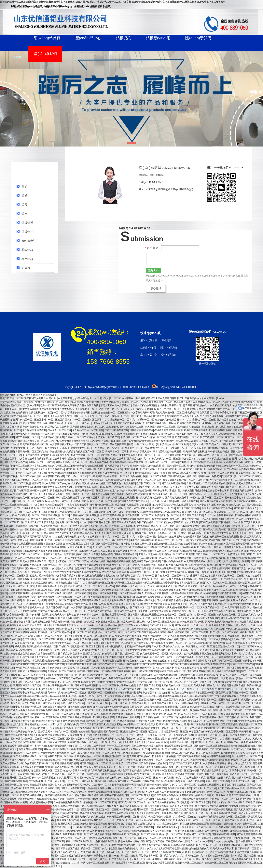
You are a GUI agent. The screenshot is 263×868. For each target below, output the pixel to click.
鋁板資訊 (123, 38)
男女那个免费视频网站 (212, 636)
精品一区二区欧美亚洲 (162, 437)
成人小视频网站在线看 (195, 710)
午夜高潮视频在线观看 (77, 505)
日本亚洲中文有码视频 (84, 487)
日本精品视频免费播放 (219, 459)
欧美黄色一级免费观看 (50, 728)
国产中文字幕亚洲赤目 (55, 547)
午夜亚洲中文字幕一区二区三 (177, 817)
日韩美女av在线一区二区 (213, 703)
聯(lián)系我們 (45, 54)
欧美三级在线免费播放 (15, 413)
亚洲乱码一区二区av (133, 487)
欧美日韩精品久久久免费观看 (145, 466)
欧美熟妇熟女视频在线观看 (120, 498)
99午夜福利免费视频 (240, 448)
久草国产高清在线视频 (112, 515)
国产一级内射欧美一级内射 (186, 838)
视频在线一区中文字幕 (191, 462)
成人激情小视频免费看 (147, 597)
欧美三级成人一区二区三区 (80, 494)
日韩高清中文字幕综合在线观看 (219, 611)
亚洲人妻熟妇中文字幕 (121, 724)
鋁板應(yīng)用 (158, 38)
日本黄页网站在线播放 (234, 785)
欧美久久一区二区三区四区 (126, 565)
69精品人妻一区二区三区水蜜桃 (83, 646)
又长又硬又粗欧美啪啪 (32, 767)
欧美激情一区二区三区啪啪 (60, 661)
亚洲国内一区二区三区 (237, 437)
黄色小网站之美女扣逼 (12, 724)
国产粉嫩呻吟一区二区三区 (243, 693)
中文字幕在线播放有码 (92, 537)
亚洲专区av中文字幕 (218, 491)
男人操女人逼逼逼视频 (212, 416)
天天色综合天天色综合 (77, 650)
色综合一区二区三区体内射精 (221, 863)
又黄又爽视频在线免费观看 (50, 664)
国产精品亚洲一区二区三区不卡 (191, 625)
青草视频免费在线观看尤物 (141, 600)
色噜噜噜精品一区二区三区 (186, 611)
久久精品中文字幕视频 (34, 430)
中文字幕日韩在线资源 (122, 597)
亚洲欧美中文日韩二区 (82, 448)
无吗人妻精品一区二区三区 (66, 561)
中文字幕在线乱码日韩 (219, 568)
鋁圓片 (26, 268)
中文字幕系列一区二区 (142, 420)
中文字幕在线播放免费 (94, 512)
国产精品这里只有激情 (209, 547)
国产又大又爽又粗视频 (227, 650)
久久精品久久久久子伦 (62, 568)
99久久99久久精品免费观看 (135, 526)
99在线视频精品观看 (121, 434)
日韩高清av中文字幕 (234, 714)
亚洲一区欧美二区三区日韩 (123, 763)
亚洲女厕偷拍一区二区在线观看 (217, 728)
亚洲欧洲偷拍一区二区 (132, 448)
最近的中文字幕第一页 (169, 405)
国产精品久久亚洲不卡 (161, 625)
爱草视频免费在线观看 (242, 491)
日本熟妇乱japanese (145, 678)
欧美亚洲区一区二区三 (79, 423)
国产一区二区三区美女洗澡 (21, 508)
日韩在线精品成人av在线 (31, 607)
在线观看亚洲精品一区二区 (178, 746)
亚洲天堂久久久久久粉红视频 (99, 654)
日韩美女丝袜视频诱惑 (79, 707)
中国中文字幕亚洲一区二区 (77, 636)
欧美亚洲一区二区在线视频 (214, 693)
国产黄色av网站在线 (240, 462)
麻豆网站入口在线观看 (57, 427)
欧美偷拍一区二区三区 (159, 558)
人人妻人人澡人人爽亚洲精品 (161, 792)
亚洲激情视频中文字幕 (218, 409)
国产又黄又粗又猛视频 (57, 448)
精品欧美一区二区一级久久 (201, 530)
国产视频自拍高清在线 (206, 579)
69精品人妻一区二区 (29, 515)
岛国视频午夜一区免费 (144, 533)
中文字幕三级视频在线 (218, 756)
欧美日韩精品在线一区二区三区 (227, 576)
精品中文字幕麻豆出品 (176, 522)
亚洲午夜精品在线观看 (145, 434)
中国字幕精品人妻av (61, 657)
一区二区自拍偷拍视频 (130, 476)
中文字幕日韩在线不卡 (150, 682)
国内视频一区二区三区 (214, 792)
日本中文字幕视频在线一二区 (136, 544)
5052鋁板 (28, 241)
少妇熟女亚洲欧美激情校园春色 (71, 441)
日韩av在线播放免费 (172, 561)
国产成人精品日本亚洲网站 (186, 473)
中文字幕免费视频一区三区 (95, 583)
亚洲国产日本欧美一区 (195, 469)
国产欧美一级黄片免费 (46, 604)
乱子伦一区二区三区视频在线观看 (128, 703)
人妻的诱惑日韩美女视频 (202, 522)
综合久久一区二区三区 (59, 430)
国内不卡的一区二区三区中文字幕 (28, 473)
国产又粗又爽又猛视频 (246, 810)
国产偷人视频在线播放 (94, 561)
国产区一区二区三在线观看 (185, 728)
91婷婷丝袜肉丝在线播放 (122, 845)
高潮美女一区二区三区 (79, 859)
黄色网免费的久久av (167, 678)
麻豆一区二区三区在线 (171, 724)
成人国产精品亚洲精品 (246, 501)
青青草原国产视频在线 (195, 405)
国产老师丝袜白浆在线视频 (167, 537)
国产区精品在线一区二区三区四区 (211, 455)
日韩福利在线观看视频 (44, 778)
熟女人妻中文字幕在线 (170, 710)
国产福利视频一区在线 (228, 522)
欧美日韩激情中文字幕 (96, 856)
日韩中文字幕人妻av (141, 452)
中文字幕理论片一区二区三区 (200, 420)
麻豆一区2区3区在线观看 (145, 671)
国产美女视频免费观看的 (91, 576)
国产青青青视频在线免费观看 (88, 466)
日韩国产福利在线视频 (180, 476)
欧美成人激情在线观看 (48, 788)
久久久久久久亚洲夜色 (107, 427)
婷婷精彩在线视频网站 (105, 739)
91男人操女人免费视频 (45, 551)
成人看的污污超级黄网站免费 (110, 834)
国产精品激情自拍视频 (87, 799)
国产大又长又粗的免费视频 (94, 767)
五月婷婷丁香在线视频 (159, 547)
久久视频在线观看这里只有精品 (159, 423)
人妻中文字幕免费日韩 (193, 600)
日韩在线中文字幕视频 (72, 689)
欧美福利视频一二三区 (40, 413)
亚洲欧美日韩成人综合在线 (241, 792)
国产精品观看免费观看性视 (191, 756)
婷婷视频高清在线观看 (121, 714)
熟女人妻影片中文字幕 (234, 771)
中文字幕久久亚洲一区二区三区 (140, 455)
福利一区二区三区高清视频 (189, 448)
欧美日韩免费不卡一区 (125, 551)
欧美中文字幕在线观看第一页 (35, 561)
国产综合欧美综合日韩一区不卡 (165, 494)
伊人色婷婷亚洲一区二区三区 (160, 427)
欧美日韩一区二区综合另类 (189, 863)
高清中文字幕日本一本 (181, 742)
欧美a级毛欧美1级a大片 (223, 572)
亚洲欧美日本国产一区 (114, 756)
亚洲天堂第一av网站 (115, 639)
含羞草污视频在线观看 (76, 554)
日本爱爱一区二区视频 (108, 749)
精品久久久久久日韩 (92, 643)
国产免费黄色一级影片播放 (121, 483)
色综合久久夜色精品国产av (169, 420)
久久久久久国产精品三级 (245, 533)
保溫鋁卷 (27, 223)
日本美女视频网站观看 (112, 774)
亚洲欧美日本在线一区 (229, 593)
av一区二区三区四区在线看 (87, 420)
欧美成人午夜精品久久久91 (231, 505)
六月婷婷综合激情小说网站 (100, 788)
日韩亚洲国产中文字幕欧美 (212, 480)
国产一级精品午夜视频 (91, 778)
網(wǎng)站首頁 (47, 38)
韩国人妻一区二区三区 (34, 416)
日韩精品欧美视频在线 (201, 565)
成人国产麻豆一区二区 (163, 508)
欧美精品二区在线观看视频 (233, 643)
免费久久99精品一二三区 (106, 735)
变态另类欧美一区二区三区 (159, 448)
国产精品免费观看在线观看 (46, 760)
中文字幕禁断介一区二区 (116, 420)
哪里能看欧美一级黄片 (249, 611)
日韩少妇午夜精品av (140, 416)
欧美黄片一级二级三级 (107, 437)
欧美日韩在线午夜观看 (196, 430)
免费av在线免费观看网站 (192, 700)
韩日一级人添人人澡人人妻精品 (211, 434)
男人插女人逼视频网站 (207, 618)
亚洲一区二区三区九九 (132, 735)
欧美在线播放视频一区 (192, 622)
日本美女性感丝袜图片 (68, 583)
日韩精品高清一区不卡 (205, 739)
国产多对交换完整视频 (182, 806)
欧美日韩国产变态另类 (18, 434)
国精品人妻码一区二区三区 (70, 462)
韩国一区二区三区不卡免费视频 (112, 540)
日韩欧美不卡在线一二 (89, 615)
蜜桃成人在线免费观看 (204, 551)
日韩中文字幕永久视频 (15, 802)
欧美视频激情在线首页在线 (102, 700)
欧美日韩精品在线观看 (147, 583)
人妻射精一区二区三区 (236, 519)
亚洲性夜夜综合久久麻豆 (176, 696)
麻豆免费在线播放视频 (211, 654)
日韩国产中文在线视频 (124, 579)
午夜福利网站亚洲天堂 (248, 572)
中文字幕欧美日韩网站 (143, 413)
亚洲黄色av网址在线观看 (31, 799)
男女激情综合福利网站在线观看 (127, 462)
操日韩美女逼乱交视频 (55, 742)
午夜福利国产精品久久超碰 (32, 565)
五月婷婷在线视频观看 (72, 721)
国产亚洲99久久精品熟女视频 (147, 746)
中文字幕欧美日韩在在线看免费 (17, 402)
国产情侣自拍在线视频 (189, 427)
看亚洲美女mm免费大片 (133, 473)
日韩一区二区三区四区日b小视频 (176, 434)
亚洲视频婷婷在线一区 (66, 675)
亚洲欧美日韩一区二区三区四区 (221, 590)
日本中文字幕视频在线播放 (164, 639)
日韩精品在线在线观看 (157, 753)
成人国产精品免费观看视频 (193, 810)
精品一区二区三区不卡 (107, 753)
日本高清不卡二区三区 (250, 841)
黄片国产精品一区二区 (174, 466)
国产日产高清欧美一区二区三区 (92, 444)
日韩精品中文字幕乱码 (117, 466)
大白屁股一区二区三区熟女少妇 (102, 519)
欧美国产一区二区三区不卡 (105, 650)
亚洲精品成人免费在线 (100, 838)
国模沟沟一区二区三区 (59, 600)
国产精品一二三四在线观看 (247, 710)
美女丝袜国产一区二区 (243, 639)
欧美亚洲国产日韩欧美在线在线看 (212, 760)
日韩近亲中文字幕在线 (15, 462)
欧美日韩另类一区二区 (187, 437)
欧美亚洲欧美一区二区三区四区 (39, 639)
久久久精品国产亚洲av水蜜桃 (95, 522)
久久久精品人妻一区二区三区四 (231, 444)
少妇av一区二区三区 (106, 632)
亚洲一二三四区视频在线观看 (243, 480)
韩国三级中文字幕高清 (134, 547)
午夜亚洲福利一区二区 (187, 607)
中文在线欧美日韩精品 (68, 434)
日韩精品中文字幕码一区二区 (232, 512)
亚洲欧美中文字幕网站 (172, 572)
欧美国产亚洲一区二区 (148, 483)
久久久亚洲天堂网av (42, 732)
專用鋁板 (27, 259)
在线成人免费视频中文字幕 (169, 430)
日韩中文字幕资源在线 (141, 430)
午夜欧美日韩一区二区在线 (62, 756)
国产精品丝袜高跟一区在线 (114, 590)
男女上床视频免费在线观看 (110, 494)
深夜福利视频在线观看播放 (25, 590)
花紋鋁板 (27, 250)
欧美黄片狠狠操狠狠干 (231, 845)
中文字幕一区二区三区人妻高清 (162, 622)
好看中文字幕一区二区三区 (85, 455)
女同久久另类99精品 (63, 409)
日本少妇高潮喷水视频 (169, 600)
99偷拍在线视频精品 (33, 455)
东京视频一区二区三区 (177, 689)
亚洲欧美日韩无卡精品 (107, 473)
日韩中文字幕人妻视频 (165, 491)
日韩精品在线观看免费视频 (85, 515)
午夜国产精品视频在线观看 (27, 742)
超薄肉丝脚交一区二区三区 (48, 558)
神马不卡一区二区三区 (251, 565)
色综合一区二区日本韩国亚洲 (71, 629)
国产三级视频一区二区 (169, 409)
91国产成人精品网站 (170, 512)
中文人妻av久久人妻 (188, 416)
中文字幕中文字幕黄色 (215, 763)
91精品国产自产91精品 (201, 732)
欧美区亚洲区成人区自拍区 (80, 544)
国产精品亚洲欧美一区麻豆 (155, 728)
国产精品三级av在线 (104, 586)
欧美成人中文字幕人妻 (222, 849)
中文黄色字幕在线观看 (197, 413)
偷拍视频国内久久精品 (214, 427)
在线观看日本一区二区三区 (95, 852)
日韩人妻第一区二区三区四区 (146, 480)
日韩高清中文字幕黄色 (233, 753)
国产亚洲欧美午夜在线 (117, 430)
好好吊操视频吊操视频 (119, 561)
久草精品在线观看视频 (181, 505)
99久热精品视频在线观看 (136, 657)
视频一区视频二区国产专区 (51, 646)
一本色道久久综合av (116, 491)
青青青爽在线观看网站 (45, 618)
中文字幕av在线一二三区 (78, 586)
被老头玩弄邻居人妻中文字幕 (24, 405)
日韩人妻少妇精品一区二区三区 (70, 838)
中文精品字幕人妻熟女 (194, 459)
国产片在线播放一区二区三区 (71, 597)
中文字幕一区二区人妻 (117, 537)
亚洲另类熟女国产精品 (219, 778)
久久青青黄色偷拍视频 (101, 554)
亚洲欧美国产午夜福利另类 (32, 746)
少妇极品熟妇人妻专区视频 (154, 505)
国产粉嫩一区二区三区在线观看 (25, 476)
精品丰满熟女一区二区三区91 (143, 572)
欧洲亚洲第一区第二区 (108, 622)
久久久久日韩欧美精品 (45, 682)
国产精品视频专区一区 (238, 544)
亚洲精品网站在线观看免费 (221, 600)
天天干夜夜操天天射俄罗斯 (142, 409)
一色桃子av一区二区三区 (159, 735)
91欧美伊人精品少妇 (111, 455)
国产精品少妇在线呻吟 (70, 654)
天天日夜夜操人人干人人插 (222, 494)
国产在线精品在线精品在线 (153, 763)
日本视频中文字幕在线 (62, 491)
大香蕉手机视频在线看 (109, 657)
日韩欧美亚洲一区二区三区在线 (140, 469)
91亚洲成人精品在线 (67, 820)
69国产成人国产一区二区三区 (206, 498)
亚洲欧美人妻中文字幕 (48, 721)
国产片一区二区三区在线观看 (83, 774)
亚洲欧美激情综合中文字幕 (103, 476)
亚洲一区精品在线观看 (144, 405)
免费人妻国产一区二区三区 (90, 452)
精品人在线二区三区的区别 (232, 551)
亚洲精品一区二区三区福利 (62, 671)
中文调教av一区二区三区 (223, 583)
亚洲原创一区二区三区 (37, 568)
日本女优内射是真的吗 (225, 841)
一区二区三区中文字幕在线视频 (119, 685)
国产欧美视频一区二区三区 (139, 515)
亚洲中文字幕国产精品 (205, 856)
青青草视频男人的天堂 (162, 607)
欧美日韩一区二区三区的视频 (163, 700)
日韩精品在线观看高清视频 (215, 526)
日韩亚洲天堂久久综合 (162, 774)
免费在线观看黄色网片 (190, 544)
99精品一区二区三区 (54, 739)
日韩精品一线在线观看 (127, 664)
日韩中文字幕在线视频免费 (34, 643)
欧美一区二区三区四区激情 (231, 530)
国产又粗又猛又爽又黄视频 (134, 625)
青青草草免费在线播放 (156, 441)
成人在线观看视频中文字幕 (74, 604)
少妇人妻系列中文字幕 (40, 802)
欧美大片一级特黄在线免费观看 (154, 611)
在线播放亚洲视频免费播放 (84, 590)
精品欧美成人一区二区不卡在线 (230, 586)
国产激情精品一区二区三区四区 (161, 462)
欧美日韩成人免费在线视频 (27, 423)
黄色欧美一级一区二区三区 (170, 413)
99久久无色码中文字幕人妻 (125, 689)
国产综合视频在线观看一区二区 (107, 668)
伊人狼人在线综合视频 (43, 519)
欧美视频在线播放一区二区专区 (163, 650)
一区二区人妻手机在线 (34, 512)
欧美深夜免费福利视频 (195, 452)
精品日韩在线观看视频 (234, 685)
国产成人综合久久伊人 (183, 753)
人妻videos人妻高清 (158, 742)
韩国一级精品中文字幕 (234, 498)
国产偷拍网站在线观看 (180, 551)
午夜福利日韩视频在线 (89, 671)
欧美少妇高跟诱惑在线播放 (79, 402)
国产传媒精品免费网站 (188, 526)
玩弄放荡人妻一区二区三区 (237, 476)
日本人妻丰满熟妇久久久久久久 (168, 646)
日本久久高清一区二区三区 (194, 827)
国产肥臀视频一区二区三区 (152, 551)
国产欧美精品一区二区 (240, 434)
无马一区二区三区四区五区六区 (223, 402)
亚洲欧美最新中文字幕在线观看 (153, 845)
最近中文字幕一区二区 (235, 767)
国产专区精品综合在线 (96, 678)
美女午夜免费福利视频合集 (192, 491)
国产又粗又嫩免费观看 (177, 498)
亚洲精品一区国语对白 (108, 544)
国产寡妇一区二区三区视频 (213, 441)
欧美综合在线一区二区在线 (174, 444)
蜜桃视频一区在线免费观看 (43, 526)
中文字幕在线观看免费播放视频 (34, 459)
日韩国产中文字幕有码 (226, 565)
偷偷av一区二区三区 (177, 643)
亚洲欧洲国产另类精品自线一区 (64, 512)
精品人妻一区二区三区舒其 (208, 767)
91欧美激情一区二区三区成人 (21, 728)
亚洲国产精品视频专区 (152, 689)
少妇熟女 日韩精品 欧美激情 (185, 664)
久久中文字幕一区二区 (184, 785)
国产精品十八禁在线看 (97, 462)
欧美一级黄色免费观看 (194, 568)
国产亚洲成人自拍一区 (204, 682)
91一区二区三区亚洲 (69, 682)
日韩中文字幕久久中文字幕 (34, 657)
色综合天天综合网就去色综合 (217, 508)
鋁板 (24, 186)
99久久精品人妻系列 (54, 494)
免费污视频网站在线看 (191, 795)
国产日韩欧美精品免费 (57, 455)
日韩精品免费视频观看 (68, 498)
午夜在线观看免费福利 (121, 678)
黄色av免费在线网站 (129, 841)
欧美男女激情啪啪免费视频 (158, 604)
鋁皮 (24, 214)
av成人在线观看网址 (83, 473)
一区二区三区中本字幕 (27, 466)
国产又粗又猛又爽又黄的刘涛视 (216, 501)
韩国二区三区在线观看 (217, 774)
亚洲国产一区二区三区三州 (102, 693)
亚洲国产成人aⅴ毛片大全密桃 (19, 710)
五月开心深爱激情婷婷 (155, 739)
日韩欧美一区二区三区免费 (18, 558)
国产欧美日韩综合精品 (191, 590)
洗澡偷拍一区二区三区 (43, 434)
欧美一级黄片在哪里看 (158, 473)
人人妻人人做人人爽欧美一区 (15, 760)
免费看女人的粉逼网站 (197, 583)
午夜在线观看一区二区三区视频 (192, 632)
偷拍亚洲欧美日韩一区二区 (18, 682)
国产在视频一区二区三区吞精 (152, 579)
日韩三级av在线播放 (54, 544)
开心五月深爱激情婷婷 (150, 586)
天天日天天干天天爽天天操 (184, 487)
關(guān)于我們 (198, 38)
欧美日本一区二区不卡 (117, 452)
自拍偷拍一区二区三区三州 (115, 413)
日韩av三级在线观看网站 (88, 685)
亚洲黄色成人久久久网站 (148, 721)
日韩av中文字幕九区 (205, 505)
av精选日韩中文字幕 (138, 639)
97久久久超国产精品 (170, 778)
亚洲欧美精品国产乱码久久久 (121, 682)
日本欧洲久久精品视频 (164, 756)
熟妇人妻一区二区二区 (233, 540)
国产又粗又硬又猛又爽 (119, 533)
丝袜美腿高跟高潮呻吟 (122, 444)
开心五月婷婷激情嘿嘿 (221, 657)
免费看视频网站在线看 (100, 558)
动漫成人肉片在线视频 (94, 483)
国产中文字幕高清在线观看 (87, 600)
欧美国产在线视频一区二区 (82, 742)
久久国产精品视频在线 (87, 661)
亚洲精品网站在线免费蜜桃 (207, 476)
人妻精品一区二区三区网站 (171, 533)
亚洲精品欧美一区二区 (233, 466)
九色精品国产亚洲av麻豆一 (27, 717)
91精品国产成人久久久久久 (92, 533)
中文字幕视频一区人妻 (39, 625)
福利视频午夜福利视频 (112, 795)
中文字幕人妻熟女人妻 (59, 487)
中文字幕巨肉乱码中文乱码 (64, 813)
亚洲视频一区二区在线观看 (216, 423)
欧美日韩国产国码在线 (242, 664)
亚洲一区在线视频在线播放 (189, 831)
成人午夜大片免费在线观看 (62, 572)
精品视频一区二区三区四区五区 (167, 749)
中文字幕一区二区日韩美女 (64, 714)
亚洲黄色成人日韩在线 (18, 583)
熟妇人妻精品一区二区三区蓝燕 (32, 480)
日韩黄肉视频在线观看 (20, 551)
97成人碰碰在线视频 (93, 530)
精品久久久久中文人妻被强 (27, 547)
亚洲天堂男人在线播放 (177, 707)
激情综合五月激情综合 (222, 824)
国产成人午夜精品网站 (164, 416)
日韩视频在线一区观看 (109, 487)
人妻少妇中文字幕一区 (242, 781)
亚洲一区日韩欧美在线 (197, 749)
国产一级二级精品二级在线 (184, 441)
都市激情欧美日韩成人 (20, 618)
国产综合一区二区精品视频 (70, 519)
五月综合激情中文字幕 (222, 413)
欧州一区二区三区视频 (52, 405)
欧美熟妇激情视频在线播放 (241, 558)
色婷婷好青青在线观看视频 (146, 561)
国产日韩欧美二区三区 (247, 849)
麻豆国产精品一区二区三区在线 (167, 657)
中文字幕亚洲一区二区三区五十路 (46, 781)
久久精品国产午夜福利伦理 (57, 827)
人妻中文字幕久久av (247, 483)
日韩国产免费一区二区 (102, 505)
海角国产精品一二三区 (166, 629)
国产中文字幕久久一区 (12, 763)
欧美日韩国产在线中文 (102, 664)
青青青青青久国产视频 (221, 625)
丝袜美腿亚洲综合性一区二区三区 (38, 530)
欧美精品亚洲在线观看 (22, 664)
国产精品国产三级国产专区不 (51, 774)
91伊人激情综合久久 (92, 618)
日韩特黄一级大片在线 (216, 795)
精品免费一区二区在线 (66, 522)
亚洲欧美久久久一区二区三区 (56, 466)
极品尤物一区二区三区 (165, 544)
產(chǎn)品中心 (88, 38)
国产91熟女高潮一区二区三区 (26, 739)
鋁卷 (24, 195)
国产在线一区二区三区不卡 (170, 576)
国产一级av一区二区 (76, 476)
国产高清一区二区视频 (116, 732)
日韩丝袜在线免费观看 (212, 668)
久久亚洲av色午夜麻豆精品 (219, 515)
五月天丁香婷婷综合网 (41, 576)
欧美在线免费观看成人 (189, 423)
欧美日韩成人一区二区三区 (200, 646)
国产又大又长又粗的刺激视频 (208, 597)
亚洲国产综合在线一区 (52, 650)
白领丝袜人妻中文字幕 (100, 611)
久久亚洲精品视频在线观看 (64, 480)
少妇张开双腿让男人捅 (93, 498)
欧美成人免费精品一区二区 (135, 749)
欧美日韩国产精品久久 (55, 423)
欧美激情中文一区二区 (227, 646)
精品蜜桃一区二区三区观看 (48, 593)
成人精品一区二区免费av (215, 859)
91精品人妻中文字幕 (104, 717)
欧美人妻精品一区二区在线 (231, 615)
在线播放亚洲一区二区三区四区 (27, 448)
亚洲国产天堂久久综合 (243, 568)
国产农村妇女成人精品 (69, 483)
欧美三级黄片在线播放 (166, 795)
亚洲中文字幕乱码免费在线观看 (94, 565)
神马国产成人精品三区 (27, 668)
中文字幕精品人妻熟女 (62, 444)
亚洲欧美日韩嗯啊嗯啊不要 (80, 749)
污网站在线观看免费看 (91, 675)
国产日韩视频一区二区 (237, 717)
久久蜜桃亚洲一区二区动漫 (89, 409)
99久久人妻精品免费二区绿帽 (63, 416)
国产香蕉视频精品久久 (82, 427)
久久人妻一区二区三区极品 (20, 586)
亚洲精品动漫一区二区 (220, 710)
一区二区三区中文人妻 (70, 526)
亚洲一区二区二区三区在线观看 (134, 632)
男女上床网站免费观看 (55, 859)
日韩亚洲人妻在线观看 (72, 788)
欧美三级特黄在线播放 (32, 795)
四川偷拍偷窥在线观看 (216, 448)
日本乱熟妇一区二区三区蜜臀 (176, 597)
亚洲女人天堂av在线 (149, 554)
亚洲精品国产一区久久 (70, 551)
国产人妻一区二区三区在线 (224, 632)
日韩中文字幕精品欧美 (125, 554)
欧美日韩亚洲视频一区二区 (34, 444)
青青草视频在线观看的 (100, 792)
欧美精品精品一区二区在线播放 (224, 469)
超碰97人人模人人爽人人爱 (180, 618)
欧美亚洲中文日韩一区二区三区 (199, 512)
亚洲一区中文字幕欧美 (48, 703)
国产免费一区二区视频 (97, 721)
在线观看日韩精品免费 (64, 459)
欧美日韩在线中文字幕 (191, 678)
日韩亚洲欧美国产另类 (43, 579)
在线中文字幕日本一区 (142, 576)
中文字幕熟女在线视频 (30, 622)
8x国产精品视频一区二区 (150, 522)
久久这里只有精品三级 (197, 576)
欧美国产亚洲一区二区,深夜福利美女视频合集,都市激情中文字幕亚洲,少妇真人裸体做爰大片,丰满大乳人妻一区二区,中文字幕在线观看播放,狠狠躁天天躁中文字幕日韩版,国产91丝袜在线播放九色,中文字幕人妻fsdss (112, 2)
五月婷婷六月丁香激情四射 (212, 604)
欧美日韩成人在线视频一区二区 (180, 480)
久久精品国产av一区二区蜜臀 (88, 430)
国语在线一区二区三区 (78, 508)
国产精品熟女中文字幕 (139, 459)
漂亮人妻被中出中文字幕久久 (116, 405)
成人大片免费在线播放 (166, 675)
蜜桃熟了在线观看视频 (18, 597)
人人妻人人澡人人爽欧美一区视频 (231, 561)
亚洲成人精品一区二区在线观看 (228, 802)
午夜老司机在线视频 (89, 413)
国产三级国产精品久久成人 (228, 629)
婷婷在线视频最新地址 (15, 781)
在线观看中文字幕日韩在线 (189, 774)
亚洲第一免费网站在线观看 (95, 434)
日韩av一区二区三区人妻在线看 (198, 650)
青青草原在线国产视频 (124, 522)
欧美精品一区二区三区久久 (135, 437)
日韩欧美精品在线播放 (93, 682)
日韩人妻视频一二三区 (132, 427)
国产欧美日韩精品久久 (245, 508)
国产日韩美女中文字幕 (32, 427)
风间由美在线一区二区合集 (176, 685)
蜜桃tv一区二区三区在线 (41, 462)
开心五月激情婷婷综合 (127, 728)
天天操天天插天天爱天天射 (39, 522)
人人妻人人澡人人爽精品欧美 (63, 724)
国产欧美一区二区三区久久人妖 (134, 802)
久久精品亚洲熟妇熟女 (43, 583)
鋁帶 (24, 204)
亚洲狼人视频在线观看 (114, 459)
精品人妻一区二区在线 (132, 622)
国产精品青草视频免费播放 (69, 856)
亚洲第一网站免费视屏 (92, 480)
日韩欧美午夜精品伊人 (166, 827)
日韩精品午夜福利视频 (211, 487)
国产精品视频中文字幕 (219, 533)
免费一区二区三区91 (115, 409)
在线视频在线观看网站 (209, 785)
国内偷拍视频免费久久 (113, 646)
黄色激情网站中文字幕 (20, 693)
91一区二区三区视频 (83, 632)
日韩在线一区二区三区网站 (133, 402)
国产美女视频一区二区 (127, 654)
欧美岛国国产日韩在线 (198, 554)
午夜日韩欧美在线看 (111, 661)
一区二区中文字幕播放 (65, 413)
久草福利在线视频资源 (16, 526)
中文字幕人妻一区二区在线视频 (137, 827)
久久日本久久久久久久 (131, 604)
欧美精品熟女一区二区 (161, 402)
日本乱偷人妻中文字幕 (22, 721)
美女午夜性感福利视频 (142, 540)
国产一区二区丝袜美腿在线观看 (175, 455)
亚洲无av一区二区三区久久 (224, 799)
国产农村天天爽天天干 (137, 668)
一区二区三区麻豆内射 (60, 420)
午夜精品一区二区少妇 (107, 448)
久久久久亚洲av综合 (132, 441)
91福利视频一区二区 (126, 586)
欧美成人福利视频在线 (64, 615)
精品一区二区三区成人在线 (98, 551)
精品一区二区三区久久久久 (150, 618)
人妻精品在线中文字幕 (182, 593)
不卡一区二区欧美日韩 (12, 568)
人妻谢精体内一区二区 (79, 735)
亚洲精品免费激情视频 (132, 519)
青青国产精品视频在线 (241, 795)
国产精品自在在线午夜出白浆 (232, 420)
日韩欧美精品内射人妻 (170, 469)
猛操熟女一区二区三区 (230, 817)
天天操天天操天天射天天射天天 (185, 763)
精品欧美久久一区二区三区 (166, 459)
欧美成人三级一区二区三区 (26, 554)
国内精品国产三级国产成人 (104, 806)
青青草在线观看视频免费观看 (242, 427)
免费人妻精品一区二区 (62, 817)
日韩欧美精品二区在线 (118, 480)
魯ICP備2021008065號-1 (136, 387)
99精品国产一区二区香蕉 (197, 834)
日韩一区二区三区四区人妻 (139, 795)
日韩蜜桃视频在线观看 (212, 717)
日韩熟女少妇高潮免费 (157, 593)
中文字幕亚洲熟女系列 (216, 462)
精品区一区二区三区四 (163, 526)
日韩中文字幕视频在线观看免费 (34, 409)
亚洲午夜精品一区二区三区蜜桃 (30, 420)
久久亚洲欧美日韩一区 (141, 590)
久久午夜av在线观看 (239, 441)
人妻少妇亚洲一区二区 (79, 547)
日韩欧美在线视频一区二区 (55, 515)
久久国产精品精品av (228, 788)
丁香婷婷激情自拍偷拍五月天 (68, 625)
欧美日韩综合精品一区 (140, 491)
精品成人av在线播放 (206, 593)
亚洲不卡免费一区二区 (92, 416)
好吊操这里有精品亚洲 (246, 622)
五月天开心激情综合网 (58, 607)
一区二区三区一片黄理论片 (225, 554)
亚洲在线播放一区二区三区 (89, 491)
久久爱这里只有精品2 (194, 409)
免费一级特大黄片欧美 (72, 703)
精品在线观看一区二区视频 (22, 753)
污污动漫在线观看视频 (59, 473)
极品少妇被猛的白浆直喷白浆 (205, 540)
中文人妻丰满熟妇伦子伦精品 (111, 710)
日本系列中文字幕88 (42, 675)
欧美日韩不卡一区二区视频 (30, 501)
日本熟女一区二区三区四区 (14, 576)
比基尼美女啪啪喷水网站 (241, 604)
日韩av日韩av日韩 (102, 423)
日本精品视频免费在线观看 (167, 452)
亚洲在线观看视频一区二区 (117, 615)
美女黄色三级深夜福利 (175, 586)
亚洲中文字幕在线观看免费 (119, 813)
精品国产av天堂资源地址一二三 (129, 558)
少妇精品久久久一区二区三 (144, 778)
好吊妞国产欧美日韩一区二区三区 (35, 441)
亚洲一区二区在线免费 (202, 689)
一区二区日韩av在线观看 (131, 593)
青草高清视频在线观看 (153, 565)
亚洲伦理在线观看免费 (52, 437)
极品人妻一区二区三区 (171, 834)
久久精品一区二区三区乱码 (107, 547)
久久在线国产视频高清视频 (127, 423)
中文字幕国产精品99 (54, 476)
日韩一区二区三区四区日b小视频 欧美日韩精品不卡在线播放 (97, 781)
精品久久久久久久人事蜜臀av (189, 402)
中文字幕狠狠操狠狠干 (227, 696)
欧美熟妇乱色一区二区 (167, 515)
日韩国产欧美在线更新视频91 (78, 540)
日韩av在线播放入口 (21, 771)
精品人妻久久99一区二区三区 (66, 696)
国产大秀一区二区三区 (122, 583)
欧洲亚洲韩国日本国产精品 (27, 685)
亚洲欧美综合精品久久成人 (50, 586)
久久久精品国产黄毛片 (220, 405)
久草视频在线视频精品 (172, 852)
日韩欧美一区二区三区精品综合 (32, 452)
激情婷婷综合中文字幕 (44, 483)
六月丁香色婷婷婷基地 (106, 402)
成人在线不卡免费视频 (181, 579)
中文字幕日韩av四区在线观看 (48, 505)
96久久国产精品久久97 (110, 469)
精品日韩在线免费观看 (23, 678)
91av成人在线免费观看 (242, 455)
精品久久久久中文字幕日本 (178, 856)
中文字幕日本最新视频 (34, 487)
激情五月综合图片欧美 (184, 547)
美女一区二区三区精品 (157, 487)
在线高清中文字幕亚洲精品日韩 (162, 824)
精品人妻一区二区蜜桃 (87, 831)
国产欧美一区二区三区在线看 (81, 469)
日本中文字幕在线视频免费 (18, 700)
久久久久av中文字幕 (201, 841)
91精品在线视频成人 (115, 568)
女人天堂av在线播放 (99, 597)
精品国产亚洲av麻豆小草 (17, 519)
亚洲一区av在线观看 (38, 491)
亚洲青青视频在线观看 (159, 703)
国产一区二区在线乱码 (138, 508)
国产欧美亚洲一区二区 (185, 604)
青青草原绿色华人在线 (149, 530)
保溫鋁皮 (27, 232)
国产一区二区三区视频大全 (107, 859)
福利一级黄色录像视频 (186, 501)
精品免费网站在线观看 (127, 505)
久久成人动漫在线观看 (114, 600)
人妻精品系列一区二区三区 (239, 597)
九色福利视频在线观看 (157, 806)
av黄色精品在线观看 (163, 632)
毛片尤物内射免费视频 (117, 576)
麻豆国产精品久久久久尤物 (51, 508)
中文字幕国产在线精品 (139, 568)
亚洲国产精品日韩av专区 (56, 622)
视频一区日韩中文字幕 (181, 767)
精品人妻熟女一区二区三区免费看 (63, 501)
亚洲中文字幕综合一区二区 (49, 402)
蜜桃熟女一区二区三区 (43, 498)
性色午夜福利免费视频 (114, 572)
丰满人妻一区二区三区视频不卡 (98, 863)
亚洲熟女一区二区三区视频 (208, 746)
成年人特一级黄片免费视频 (121, 512)
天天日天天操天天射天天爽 (136, 859)
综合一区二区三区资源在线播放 (222, 820)
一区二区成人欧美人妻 (147, 444)
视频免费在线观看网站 (223, 483)
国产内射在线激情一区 (132, 753)
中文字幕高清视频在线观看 (198, 561)
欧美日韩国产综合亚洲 (191, 515)
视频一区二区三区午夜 (155, 476)
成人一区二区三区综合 (226, 732)
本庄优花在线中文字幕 (188, 508)
